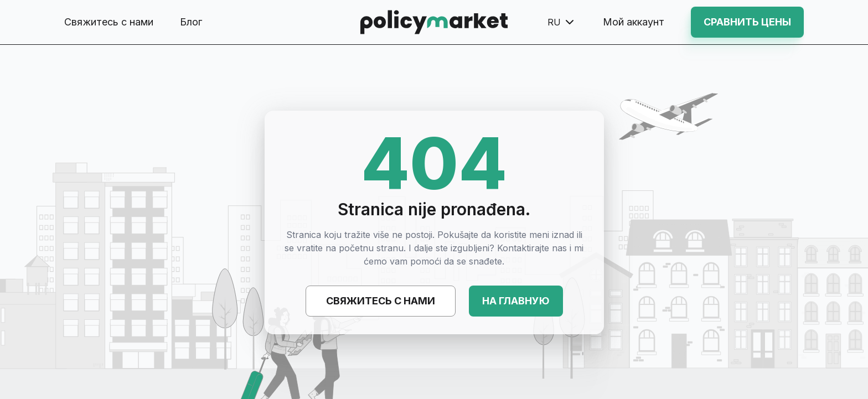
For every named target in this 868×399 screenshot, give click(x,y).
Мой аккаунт (634, 22)
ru (562, 22)
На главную (516, 301)
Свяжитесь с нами (109, 22)
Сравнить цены (747, 22)
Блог (191, 22)
